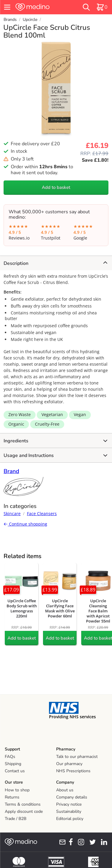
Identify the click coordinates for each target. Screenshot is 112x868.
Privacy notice (69, 804)
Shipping (13, 764)
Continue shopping (25, 524)
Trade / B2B (16, 819)
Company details (72, 797)
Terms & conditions (23, 804)
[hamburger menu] (7, 7)
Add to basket (56, 187)
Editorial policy (70, 819)
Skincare (12, 513)
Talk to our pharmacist (77, 757)
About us (65, 790)
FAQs (10, 757)
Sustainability (69, 811)
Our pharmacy (69, 764)
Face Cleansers (42, 513)
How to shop (17, 790)
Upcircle (30, 20)
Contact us (15, 771)
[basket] (102, 7)
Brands (10, 20)
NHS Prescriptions (73, 771)
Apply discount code (24, 811)
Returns (12, 797)
